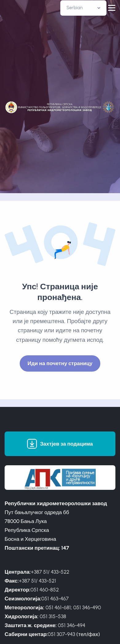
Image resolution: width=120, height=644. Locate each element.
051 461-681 (58, 607)
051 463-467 (55, 599)
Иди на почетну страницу (60, 363)
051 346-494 (72, 625)
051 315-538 (53, 616)
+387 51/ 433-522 (50, 572)
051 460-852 (45, 590)
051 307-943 (61, 634)
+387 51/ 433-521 (37, 581)
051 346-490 (87, 607)
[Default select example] (83, 8)
